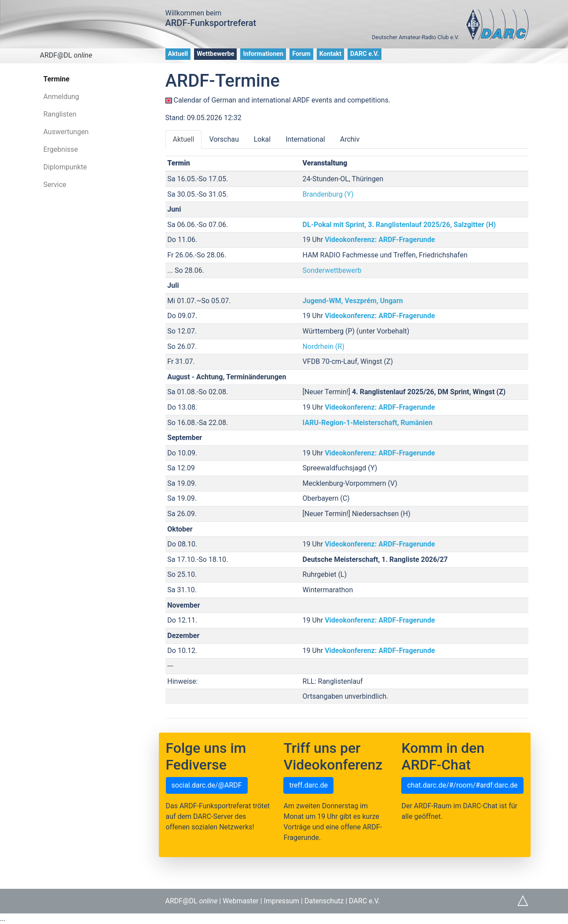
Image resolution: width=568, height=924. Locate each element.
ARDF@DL (66, 55)
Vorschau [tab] (224, 139)
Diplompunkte (65, 167)
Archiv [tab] (350, 139)
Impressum (282, 901)
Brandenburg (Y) (328, 194)
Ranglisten (60, 114)
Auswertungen (66, 132)
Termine (57, 79)
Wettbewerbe (215, 54)
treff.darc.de (308, 785)
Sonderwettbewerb (332, 270)
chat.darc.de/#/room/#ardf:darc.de (462, 785)
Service (55, 185)
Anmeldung (61, 97)
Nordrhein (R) (324, 346)
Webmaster (241, 901)
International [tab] (305, 139)
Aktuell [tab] (184, 139)
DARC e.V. (365, 54)
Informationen (263, 54)
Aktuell (178, 54)
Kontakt (330, 54)
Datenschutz (324, 901)
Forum (301, 54)
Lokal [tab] (262, 139)
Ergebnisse (61, 149)
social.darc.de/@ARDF (207, 785)
